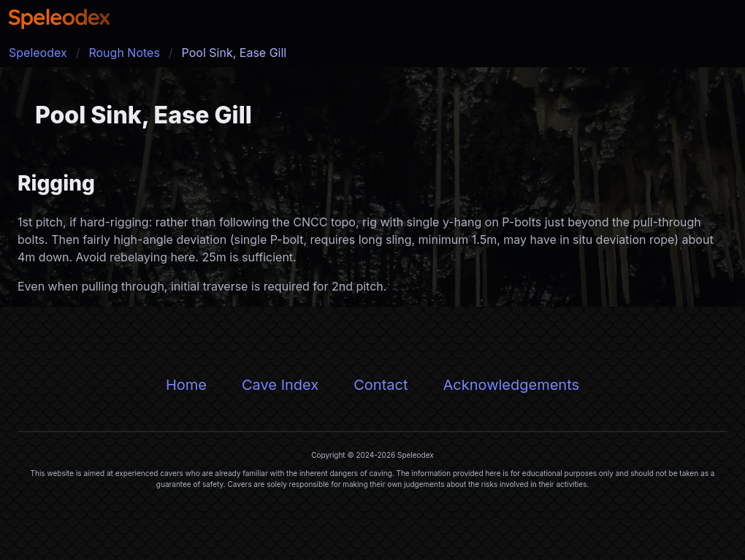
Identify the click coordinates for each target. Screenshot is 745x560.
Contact (381, 385)
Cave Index (280, 385)
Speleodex (38, 53)
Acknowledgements (511, 385)
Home (186, 385)
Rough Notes (124, 53)
